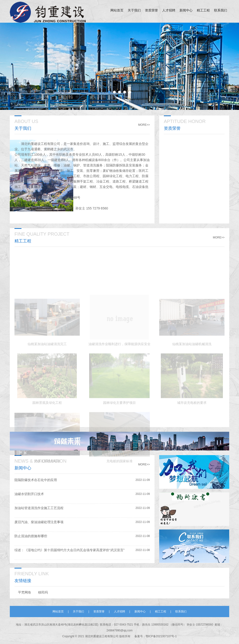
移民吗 (43, 592)
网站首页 (117, 10)
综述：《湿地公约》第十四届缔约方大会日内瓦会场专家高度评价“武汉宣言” (69, 550)
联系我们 (221, 10)
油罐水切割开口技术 (29, 494)
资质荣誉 (151, 10)
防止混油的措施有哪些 (31, 536)
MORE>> (144, 125)
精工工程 (203, 10)
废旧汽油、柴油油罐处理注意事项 (39, 522)
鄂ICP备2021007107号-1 (161, 636)
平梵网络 (25, 592)
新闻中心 (186, 10)
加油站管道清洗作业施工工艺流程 (39, 508)
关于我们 (134, 10)
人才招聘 (169, 10)
